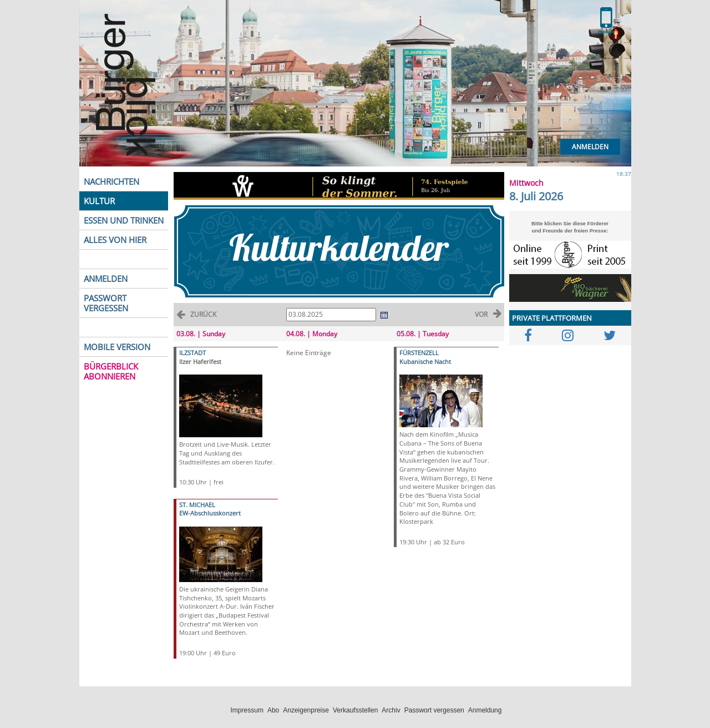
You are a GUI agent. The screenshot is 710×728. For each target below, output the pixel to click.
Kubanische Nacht (425, 362)
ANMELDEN (106, 279)
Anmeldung (485, 710)
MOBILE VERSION (117, 347)
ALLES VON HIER (115, 240)
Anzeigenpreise (306, 710)
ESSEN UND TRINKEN (124, 220)
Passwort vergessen (434, 710)
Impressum (247, 710)
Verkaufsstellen (355, 710)
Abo (273, 710)
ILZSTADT (192, 353)
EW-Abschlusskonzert (210, 513)
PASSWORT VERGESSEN (106, 303)
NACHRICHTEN (111, 181)
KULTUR (99, 201)
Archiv (391, 710)
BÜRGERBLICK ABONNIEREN (111, 371)
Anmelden (590, 147)
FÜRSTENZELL (419, 353)
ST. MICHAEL (197, 505)
